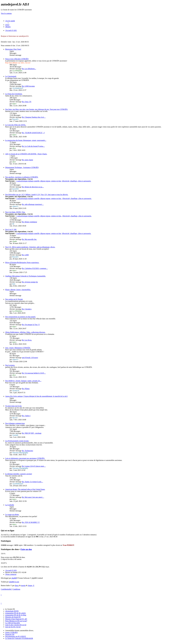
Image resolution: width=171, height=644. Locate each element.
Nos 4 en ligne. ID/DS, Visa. (15, 212)
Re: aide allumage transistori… (33, 204)
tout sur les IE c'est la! (13, 627)
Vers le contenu (6, 13)
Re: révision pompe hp (30, 282)
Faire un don (26, 549)
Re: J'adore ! (26, 416)
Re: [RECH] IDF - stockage (32, 433)
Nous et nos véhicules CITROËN (17, 59)
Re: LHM (25, 255)
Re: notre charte (27, 160)
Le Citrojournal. (11, 76)
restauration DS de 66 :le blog (16, 615)
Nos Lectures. (10, 365)
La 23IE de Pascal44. (13, 623)
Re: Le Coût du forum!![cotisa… (33, 146)
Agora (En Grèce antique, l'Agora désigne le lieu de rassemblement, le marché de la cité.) (36, 396)
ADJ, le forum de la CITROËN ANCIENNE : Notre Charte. (26, 154)
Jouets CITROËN (11, 632)
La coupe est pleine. (12, 514)
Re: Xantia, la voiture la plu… (32, 482)
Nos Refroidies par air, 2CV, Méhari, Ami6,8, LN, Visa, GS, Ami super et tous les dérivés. (37, 195)
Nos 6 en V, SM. (11, 230)
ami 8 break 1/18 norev (30, 358)
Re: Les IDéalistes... (29, 69)
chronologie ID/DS (12, 611)
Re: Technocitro (27, 451)
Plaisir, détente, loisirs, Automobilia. (18, 290)
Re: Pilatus (26, 389)
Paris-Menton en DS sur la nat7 (16, 621)
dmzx (17, 585)
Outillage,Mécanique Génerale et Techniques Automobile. (26, 276)
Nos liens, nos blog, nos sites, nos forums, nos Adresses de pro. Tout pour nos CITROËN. (37, 109)
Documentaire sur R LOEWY (16, 636)
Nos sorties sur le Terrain (14, 299)
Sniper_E (31, 585)
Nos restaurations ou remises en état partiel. (20, 317)
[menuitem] (7, 25)
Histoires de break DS (13, 617)
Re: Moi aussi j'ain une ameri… (33, 497)
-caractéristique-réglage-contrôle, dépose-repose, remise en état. (39, 198)
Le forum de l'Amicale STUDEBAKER (19, 638)
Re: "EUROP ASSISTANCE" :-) (33, 133)
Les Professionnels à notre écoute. (17, 441)
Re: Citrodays (27, 309)
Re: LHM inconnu (28, 86)
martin (23, 585)
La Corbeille (10, 505)
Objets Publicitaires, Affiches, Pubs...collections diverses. (25, 332)
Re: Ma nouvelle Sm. (29, 239)
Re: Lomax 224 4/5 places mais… (34, 466)
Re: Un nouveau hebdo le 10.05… (34, 373)
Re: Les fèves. (27, 340)
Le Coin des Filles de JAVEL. (16, 125)
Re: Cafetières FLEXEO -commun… (35, 268)
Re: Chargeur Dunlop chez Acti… (34, 117)
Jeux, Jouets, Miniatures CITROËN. (18, 348)
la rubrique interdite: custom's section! (19, 474)
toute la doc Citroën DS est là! (16, 625)
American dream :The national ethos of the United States (25, 489)
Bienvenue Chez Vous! (13, 49)
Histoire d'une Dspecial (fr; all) (16, 619)
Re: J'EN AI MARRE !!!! (31, 522)
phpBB (14, 578)
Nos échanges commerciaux (15, 423)
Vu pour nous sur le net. (14, 406)
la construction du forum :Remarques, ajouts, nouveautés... (26, 140)
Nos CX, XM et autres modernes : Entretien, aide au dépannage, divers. (30, 247)
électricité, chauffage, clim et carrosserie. (77, 181)
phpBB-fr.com (14, 582)
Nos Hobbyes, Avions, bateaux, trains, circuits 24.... (23, 381)
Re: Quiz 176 (27, 102)
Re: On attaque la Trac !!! (31, 325)
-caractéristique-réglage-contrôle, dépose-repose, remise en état (39, 181)
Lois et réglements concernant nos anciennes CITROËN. (25, 458)
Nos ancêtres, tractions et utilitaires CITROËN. (22, 177)
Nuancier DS (10, 634)
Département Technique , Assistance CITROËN (22, 167)
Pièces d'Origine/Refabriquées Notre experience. (22, 263)
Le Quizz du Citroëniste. (14, 94)
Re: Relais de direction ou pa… (33, 187)
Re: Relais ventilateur (29, 222)
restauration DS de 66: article (15, 613)
